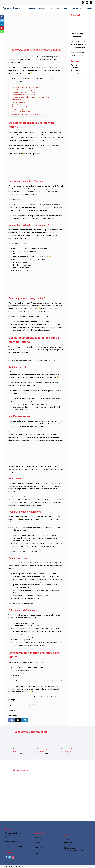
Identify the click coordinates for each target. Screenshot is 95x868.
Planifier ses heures (18, 102)
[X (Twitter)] (91, 2)
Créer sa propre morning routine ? (23, 95)
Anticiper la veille (18, 100)
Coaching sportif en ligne (14, 846)
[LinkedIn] (25, 720)
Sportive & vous (12, 8)
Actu (58, 8)
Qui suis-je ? (78, 8)
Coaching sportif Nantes (14, 841)
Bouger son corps (18, 109)
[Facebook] (83, 2)
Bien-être (75, 68)
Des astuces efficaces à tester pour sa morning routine (29, 97)
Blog (67, 8)
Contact (89, 8)
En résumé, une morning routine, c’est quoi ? (25, 114)
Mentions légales (71, 848)
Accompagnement (46, 8)
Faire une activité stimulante (22, 112)
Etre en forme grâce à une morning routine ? (25, 87)
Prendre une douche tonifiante (22, 107)
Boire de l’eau (17, 105)
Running (74, 73)
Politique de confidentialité (74, 851)
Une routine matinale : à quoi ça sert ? (25, 92)
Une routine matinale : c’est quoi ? (23, 90)
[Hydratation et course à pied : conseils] (23, 741)
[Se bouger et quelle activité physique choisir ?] (72, 741)
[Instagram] (87, 2)
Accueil (32, 8)
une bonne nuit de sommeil (31, 135)
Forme (73, 70)
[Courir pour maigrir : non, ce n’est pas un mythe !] (47, 741)
